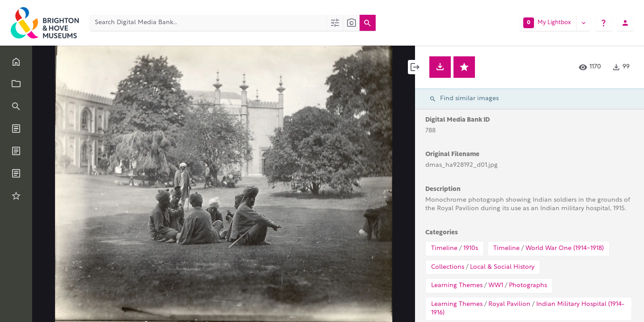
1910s (471, 248)
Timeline (444, 248)
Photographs (528, 286)
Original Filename (452, 155)
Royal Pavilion (509, 304)
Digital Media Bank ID (458, 120)
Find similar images (464, 99)
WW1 (496, 286)
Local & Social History (502, 267)
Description (443, 189)
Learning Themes (457, 286)
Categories (442, 233)
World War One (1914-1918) (565, 248)
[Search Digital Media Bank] (208, 23)
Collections (448, 267)
